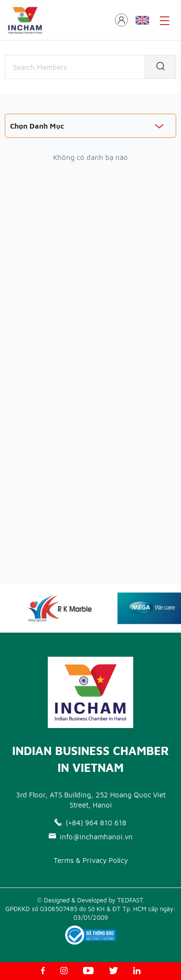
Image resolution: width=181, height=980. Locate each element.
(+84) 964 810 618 (90, 823)
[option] (64, 608)
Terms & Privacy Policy (91, 860)
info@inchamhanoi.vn (91, 837)
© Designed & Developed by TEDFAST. (91, 900)
